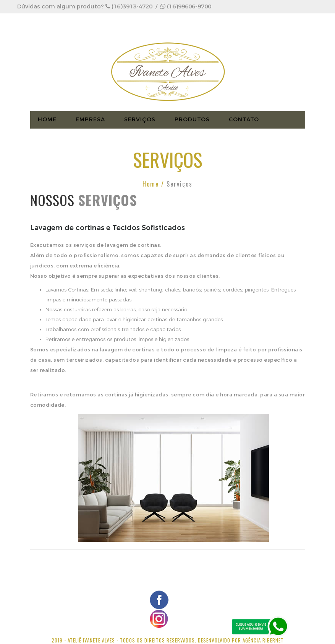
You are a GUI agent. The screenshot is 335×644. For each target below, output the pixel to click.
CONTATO (244, 120)
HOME (47, 120)
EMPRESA (90, 120)
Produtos (192, 120)
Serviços (140, 120)
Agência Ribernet (263, 640)
